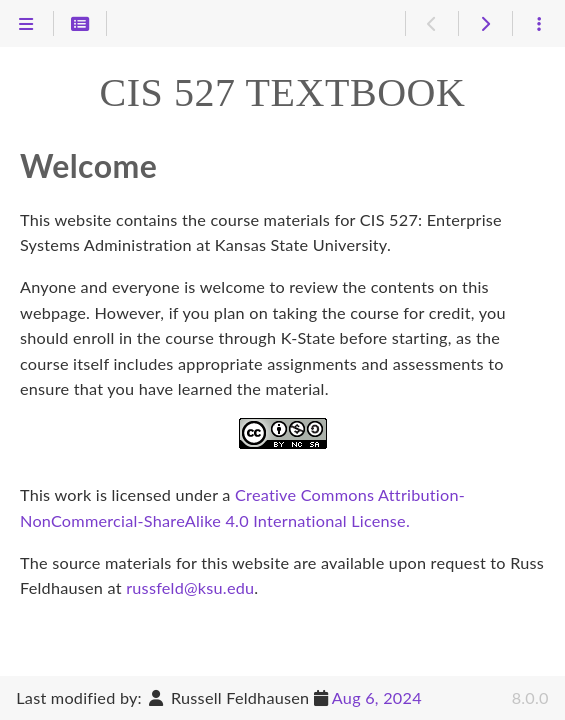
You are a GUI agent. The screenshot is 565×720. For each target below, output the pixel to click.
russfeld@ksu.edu (190, 587)
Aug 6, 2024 (377, 697)
